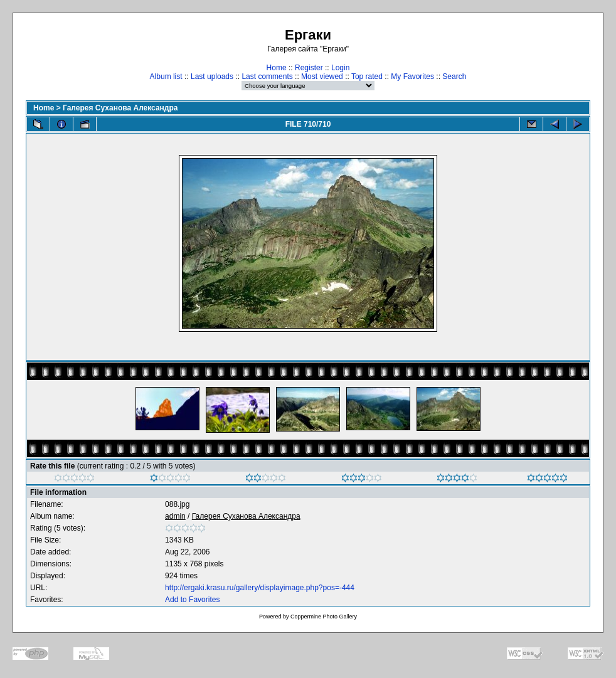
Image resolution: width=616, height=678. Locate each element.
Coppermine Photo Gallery (324, 617)
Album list (166, 77)
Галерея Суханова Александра (120, 108)
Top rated (367, 77)
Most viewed (322, 77)
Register (309, 68)
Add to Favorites (192, 600)
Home (277, 68)
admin (175, 516)
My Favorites (412, 77)
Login (340, 68)
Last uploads (212, 77)
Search (454, 77)
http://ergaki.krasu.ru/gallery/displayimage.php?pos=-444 (260, 588)
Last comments (267, 77)
